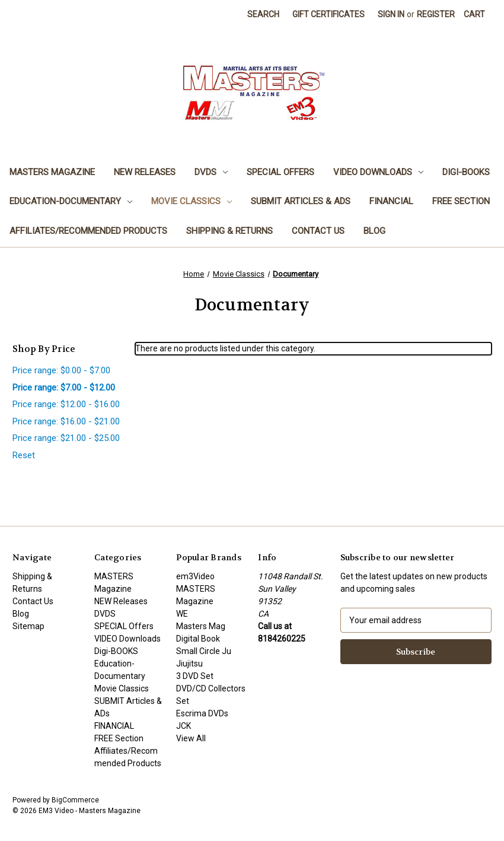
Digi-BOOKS (466, 172)
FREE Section (461, 201)
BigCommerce (75, 800)
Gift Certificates (328, 14)
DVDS (211, 172)
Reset (24, 455)
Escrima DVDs (202, 713)
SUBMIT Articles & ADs (301, 201)
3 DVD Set (195, 676)
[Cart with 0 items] (474, 15)
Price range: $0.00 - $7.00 (61, 370)
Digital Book (198, 639)
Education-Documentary (71, 201)
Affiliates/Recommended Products (88, 231)
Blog (374, 231)
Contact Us (318, 231)
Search (263, 14)
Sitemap (28, 626)
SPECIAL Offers (280, 172)
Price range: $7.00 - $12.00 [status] (64, 388)
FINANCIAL (391, 201)
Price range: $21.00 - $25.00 (66, 438)
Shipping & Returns (229, 231)
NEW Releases (145, 172)
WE (182, 614)
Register (436, 14)
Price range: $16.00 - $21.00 (66, 421)
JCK (184, 726)
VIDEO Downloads (378, 172)
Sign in (391, 14)
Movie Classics (192, 201)
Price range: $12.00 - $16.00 (66, 404)
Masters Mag (201, 626)
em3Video (195, 576)
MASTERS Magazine (52, 172)
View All (191, 738)
